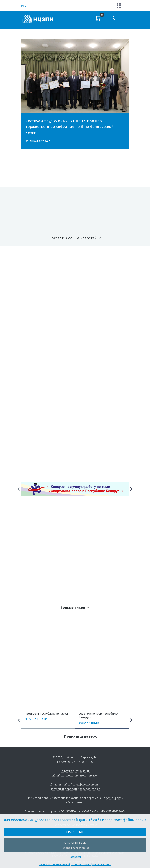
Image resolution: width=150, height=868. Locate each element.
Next (131, 489)
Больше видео (73, 608)
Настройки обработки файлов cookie (75, 789)
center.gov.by (114, 798)
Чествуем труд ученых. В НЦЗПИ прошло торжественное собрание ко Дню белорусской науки (70, 127)
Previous (19, 489)
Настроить (75, 857)
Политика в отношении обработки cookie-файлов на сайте (75, 864)
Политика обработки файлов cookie (75, 784)
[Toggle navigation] (125, 21)
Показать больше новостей (73, 238)
